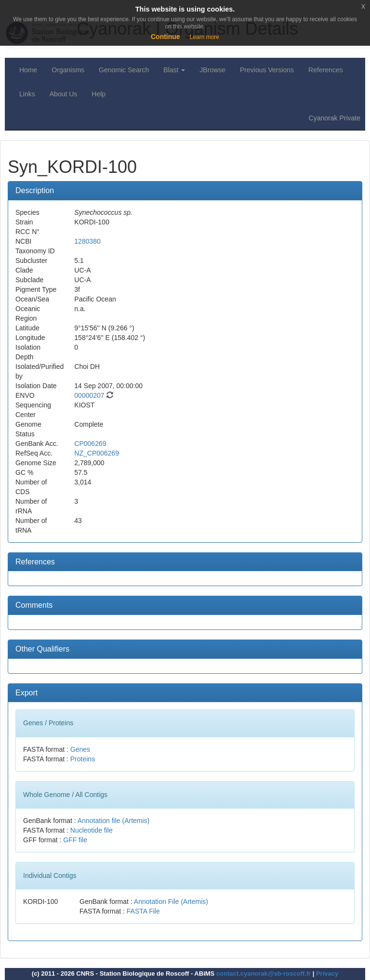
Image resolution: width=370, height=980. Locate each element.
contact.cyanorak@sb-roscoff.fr (264, 973)
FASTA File (143, 911)
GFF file (75, 840)
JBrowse (212, 70)
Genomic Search (124, 70)
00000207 (89, 395)
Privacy (327, 973)
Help (99, 94)
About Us (64, 94)
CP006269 (90, 444)
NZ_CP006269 (97, 453)
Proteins (83, 759)
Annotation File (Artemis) (171, 902)
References (326, 70)
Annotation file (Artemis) (113, 821)
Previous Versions (267, 70)
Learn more (205, 37)
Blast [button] (174, 70)
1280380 (87, 241)
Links (27, 94)
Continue (165, 37)
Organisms (68, 70)
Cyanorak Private (335, 118)
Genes (80, 749)
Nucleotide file (92, 830)
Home (28, 70)
